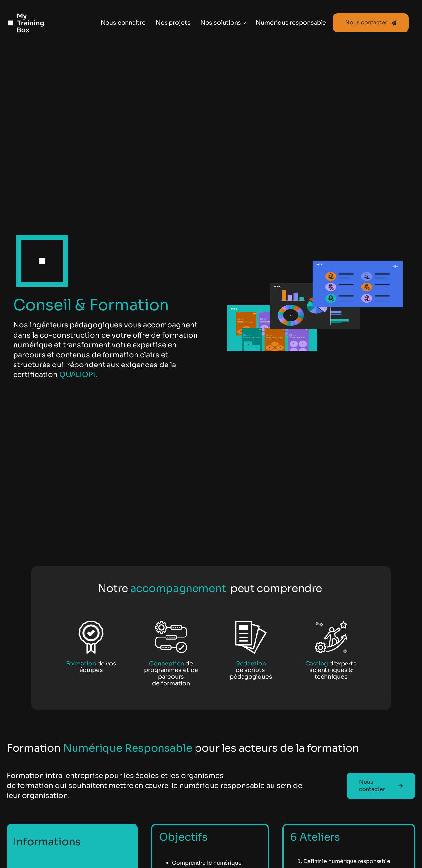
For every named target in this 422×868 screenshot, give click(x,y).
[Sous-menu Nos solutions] (244, 23)
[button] (371, 23)
